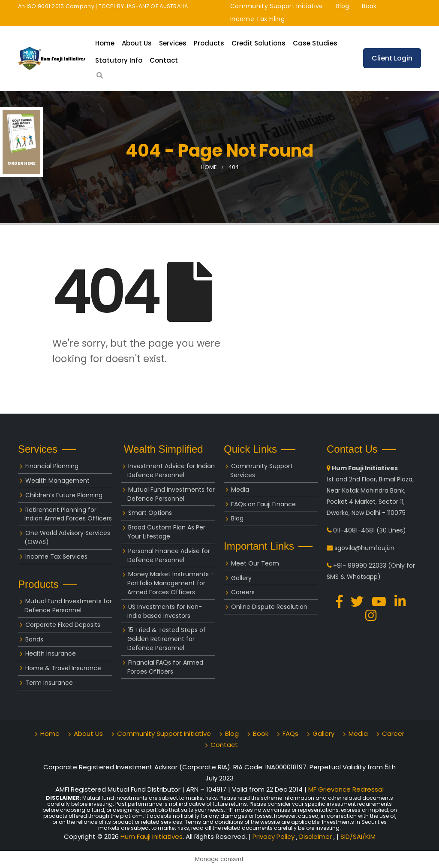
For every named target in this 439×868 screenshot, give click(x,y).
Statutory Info (119, 60)
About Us (137, 43)
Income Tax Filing (257, 19)
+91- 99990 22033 (360, 566)
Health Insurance (51, 653)
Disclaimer (316, 836)
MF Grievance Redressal (346, 789)
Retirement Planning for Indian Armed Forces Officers (68, 514)
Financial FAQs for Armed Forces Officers (165, 667)
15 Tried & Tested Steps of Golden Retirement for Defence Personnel (167, 639)
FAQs (290, 733)
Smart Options (150, 513)
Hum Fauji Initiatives (152, 836)
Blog (343, 6)
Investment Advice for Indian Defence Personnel (171, 470)
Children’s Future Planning (64, 495)
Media (240, 490)
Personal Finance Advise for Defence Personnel (169, 555)
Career (393, 733)
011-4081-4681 (354, 530)
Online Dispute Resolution (269, 607)
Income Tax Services (56, 556)
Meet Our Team (255, 563)
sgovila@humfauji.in (364, 548)
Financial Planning (52, 466)
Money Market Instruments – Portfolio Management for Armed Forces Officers (171, 583)
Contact (164, 60)
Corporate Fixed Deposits (63, 625)
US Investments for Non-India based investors (165, 611)
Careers (243, 592)
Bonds (34, 639)
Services (173, 43)
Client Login (392, 58)
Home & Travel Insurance (63, 668)
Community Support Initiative (277, 6)
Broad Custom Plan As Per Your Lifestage (166, 532)
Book (369, 6)
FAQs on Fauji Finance (263, 504)
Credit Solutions (259, 43)
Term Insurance (49, 683)
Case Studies (315, 43)
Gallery (241, 578)
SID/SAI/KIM (358, 836)
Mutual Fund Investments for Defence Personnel (68, 606)
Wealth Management (57, 481)
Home (105, 43)
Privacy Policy (274, 836)
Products (209, 43)
